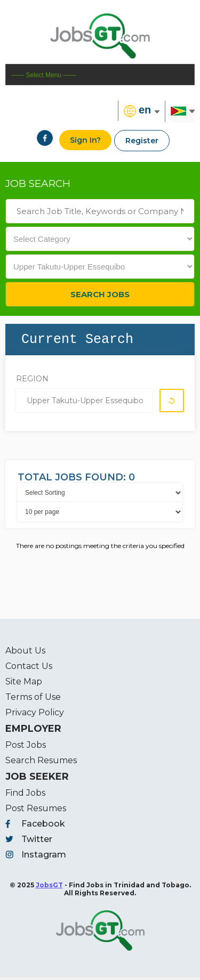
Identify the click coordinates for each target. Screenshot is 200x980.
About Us (25, 653)
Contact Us (29, 669)
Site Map (24, 684)
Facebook (43, 826)
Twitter (37, 842)
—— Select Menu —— (43, 75)
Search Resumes (41, 763)
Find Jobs (25, 795)
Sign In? (85, 140)
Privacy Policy (35, 715)
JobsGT (49, 888)
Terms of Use (33, 700)
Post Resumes (36, 811)
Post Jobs (26, 748)
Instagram (44, 857)
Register (142, 141)
